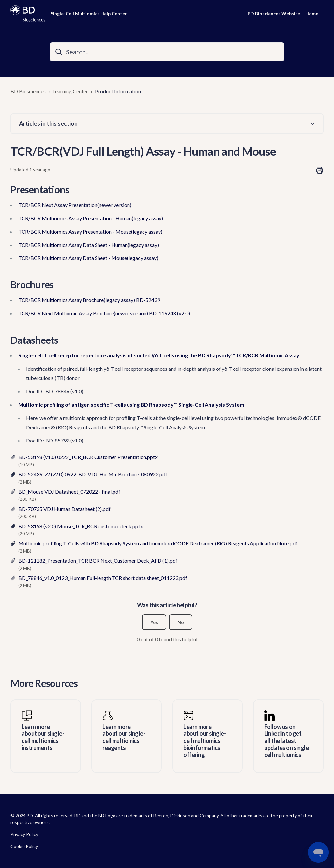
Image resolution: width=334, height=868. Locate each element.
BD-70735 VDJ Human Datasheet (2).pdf (64, 509)
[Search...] (167, 52)
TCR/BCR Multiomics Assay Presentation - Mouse (75, 231)
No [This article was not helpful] (181, 622)
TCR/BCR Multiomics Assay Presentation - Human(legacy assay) (91, 218)
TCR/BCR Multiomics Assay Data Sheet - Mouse (73, 258)
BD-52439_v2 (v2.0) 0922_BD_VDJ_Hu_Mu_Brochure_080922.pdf (93, 474)
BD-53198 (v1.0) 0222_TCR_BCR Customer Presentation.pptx (88, 457)
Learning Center (70, 91)
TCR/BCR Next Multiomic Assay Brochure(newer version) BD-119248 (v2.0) (104, 313)
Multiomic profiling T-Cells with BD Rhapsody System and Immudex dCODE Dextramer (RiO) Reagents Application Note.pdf (158, 543)
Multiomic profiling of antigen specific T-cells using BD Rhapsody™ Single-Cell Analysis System (131, 405)
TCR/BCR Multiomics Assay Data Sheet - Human (73, 245)
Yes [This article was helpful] (154, 622)
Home (312, 14)
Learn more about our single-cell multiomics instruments (43, 737)
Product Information (118, 91)
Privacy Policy (24, 834)
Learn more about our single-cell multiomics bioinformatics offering (205, 741)
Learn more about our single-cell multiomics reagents (124, 737)
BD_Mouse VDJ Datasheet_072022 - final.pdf (69, 492)
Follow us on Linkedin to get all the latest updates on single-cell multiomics (288, 741)
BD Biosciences (28, 91)
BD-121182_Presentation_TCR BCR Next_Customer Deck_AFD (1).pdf (98, 561)
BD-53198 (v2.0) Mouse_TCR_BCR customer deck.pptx (81, 526)
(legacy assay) (147, 231)
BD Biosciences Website (274, 14)
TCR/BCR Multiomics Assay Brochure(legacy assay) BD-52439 (89, 300)
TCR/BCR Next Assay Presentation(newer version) (75, 205)
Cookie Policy (24, 846)
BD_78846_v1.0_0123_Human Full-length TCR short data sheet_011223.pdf (103, 578)
